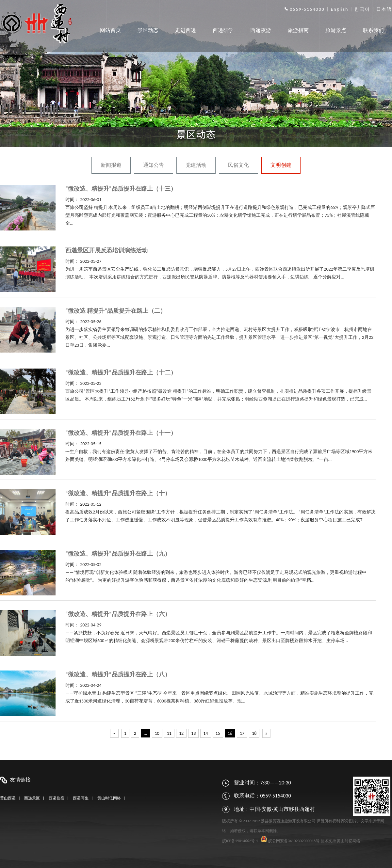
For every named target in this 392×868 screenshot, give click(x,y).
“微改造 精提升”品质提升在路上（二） (116, 311)
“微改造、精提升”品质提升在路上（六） (118, 614)
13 (193, 733)
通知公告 (154, 165)
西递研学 (223, 30)
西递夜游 (261, 30)
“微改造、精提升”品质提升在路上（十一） (121, 433)
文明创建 (281, 165)
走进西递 (186, 30)
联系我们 (373, 30)
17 (242, 733)
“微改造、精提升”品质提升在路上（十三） (121, 189)
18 (254, 733)
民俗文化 (238, 165)
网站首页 (110, 30)
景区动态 (148, 30)
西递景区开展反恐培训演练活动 (106, 250)
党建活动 (196, 165)
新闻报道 (111, 165)
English (339, 9)
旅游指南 (298, 30)
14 (205, 733)
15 (218, 733)
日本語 (384, 9)
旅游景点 (336, 30)
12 (181, 733)
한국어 (362, 9)
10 (157, 733)
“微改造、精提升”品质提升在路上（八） (118, 674)
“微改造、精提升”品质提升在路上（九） (118, 554)
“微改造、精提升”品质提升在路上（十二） (121, 372)
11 (169, 733)
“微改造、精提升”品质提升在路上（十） (118, 493)
